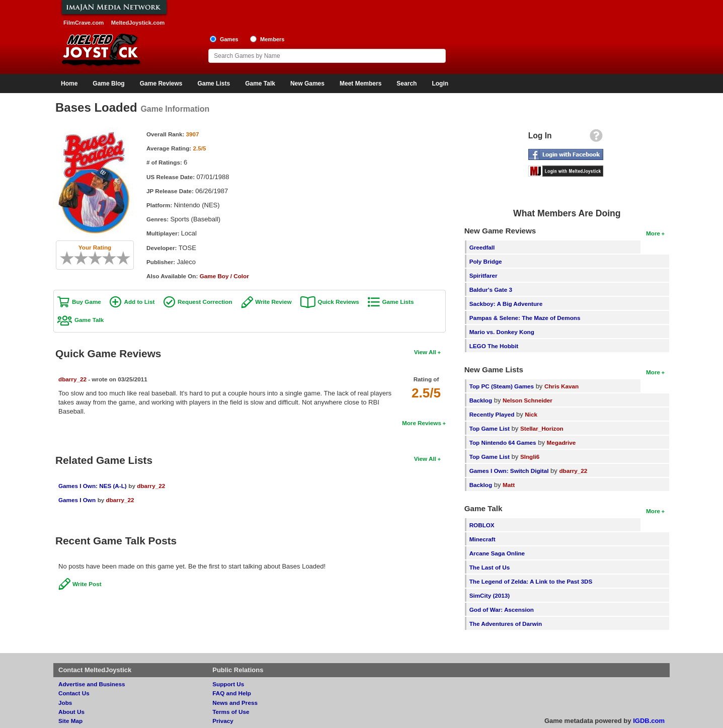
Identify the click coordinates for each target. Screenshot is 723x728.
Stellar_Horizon (542, 428)
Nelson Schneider (528, 400)
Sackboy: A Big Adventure (506, 304)
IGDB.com (649, 721)
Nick (531, 414)
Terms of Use (231, 712)
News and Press (235, 703)
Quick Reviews (338, 302)
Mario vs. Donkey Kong (502, 332)
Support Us (228, 684)
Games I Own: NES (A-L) (93, 486)
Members (272, 39)
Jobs (65, 703)
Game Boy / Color (224, 276)
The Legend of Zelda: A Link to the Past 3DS (531, 581)
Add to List (139, 302)
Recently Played (492, 414)
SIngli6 (530, 457)
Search (407, 84)
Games (229, 39)
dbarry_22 (72, 379)
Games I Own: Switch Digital (509, 471)
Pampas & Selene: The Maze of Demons (525, 318)
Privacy (223, 721)
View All (425, 352)
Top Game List (490, 428)
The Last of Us (490, 567)
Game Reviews (161, 84)
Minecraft (483, 539)
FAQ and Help (232, 693)
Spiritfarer (484, 275)
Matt (509, 485)
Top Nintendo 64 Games (503, 442)
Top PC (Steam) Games (502, 386)
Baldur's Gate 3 (491, 290)
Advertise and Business (92, 684)
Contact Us (74, 693)
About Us (71, 712)
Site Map (70, 721)
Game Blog (108, 84)
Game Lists (214, 84)
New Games (307, 84)
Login (440, 84)
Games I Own (77, 500)
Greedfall (482, 247)
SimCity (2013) (490, 595)
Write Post (87, 584)
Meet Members (360, 84)
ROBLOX (482, 525)
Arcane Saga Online (497, 553)
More (653, 233)
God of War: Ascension (502, 610)
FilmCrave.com (84, 23)
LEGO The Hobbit (494, 346)
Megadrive (561, 442)
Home (69, 84)
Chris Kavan (561, 386)
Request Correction (205, 302)
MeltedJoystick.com (138, 23)
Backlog (481, 400)
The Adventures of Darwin (506, 624)
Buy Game (87, 302)
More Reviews (422, 423)
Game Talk (260, 84)
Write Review (273, 302)
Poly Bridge (486, 261)
